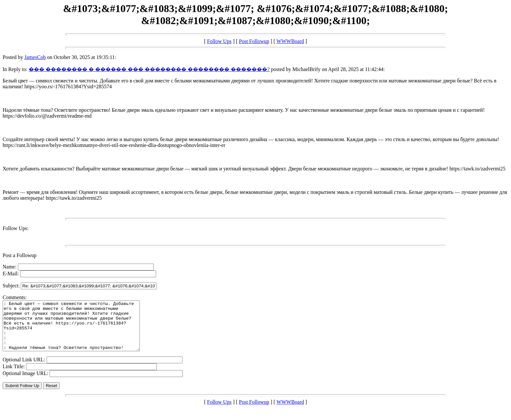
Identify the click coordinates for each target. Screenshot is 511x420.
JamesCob (35, 57)
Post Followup (254, 41)
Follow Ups (219, 41)
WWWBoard (290, 41)
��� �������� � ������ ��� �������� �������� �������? (149, 69)
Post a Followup (20, 255)
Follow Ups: (16, 228)
